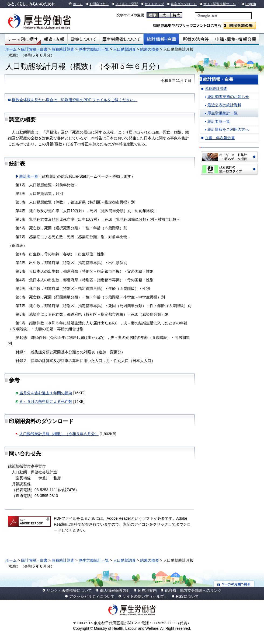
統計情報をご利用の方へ (228, 129)
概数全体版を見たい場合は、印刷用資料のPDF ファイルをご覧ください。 (75, 100)
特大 (176, 15)
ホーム (78, 4)
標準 (153, 15)
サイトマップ (154, 4)
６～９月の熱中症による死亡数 (46, 402)
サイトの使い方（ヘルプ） (145, 596)
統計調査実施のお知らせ (228, 97)
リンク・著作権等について (69, 590)
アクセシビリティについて (92, 596)
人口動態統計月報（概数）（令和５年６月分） (59, 434)
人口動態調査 (124, 49)
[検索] (223, 16)
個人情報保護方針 (115, 590)
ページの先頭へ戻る (234, 584)
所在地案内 (147, 590)
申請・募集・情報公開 (236, 39)
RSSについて (187, 596)
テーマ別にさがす (23, 39)
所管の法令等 (195, 39)
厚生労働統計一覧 (94, 49)
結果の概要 (150, 49)
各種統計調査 (63, 49)
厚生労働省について (121, 39)
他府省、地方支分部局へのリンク (193, 590)
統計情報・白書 (161, 39)
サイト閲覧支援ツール (220, 4)
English (251, 4)
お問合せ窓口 (99, 4)
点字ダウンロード (184, 4)
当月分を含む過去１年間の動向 (46, 393)
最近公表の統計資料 (224, 105)
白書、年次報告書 (220, 138)
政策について (83, 39)
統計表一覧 (29, 176)
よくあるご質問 (127, 4)
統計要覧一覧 (219, 121)
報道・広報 (54, 39)
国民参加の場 (240, 25)
